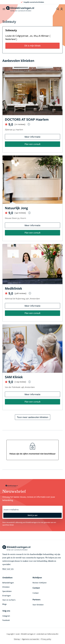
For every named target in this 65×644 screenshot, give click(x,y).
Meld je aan (33, 515)
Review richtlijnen (40, 583)
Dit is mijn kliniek (32, 45)
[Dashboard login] (62, 9)
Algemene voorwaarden (31, 639)
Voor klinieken (38, 605)
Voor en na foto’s (9, 600)
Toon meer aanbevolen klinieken (33, 417)
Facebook (6, 620)
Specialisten (7, 591)
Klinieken (6, 587)
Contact (36, 593)
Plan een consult (32, 144)
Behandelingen (8, 583)
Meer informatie (32, 137)
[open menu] (4, 9)
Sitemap (17, 639)
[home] (20, 9)
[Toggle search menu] (58, 9)
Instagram (6, 616)
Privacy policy (46, 639)
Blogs (4, 604)
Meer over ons (8, 569)
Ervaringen (7, 595)
